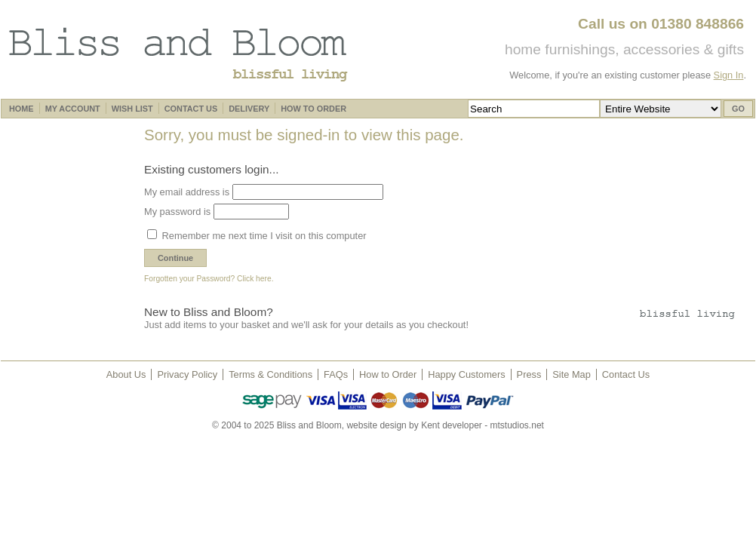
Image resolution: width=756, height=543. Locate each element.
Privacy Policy (187, 374)
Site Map (572, 374)
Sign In (729, 75)
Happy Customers (466, 374)
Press (529, 374)
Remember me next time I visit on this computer (263, 236)
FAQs (336, 374)
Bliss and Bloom (178, 54)
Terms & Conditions (270, 374)
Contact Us (626, 374)
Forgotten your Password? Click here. (209, 279)
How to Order (388, 374)
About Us (126, 374)
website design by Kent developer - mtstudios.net (445, 425)
